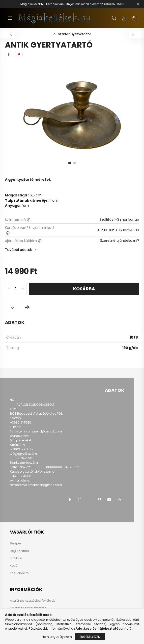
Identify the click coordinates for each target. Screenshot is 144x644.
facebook (70, 500)
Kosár (14, 566)
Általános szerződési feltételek (32, 601)
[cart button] (134, 18)
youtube (109, 500)
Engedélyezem (90, 637)
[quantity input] (16, 289)
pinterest (99, 500)
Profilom (16, 558)
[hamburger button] (10, 18)
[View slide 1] (70, 163)
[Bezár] (138, 4)
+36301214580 (114, 4)
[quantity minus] (9, 289)
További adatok (18, 250)
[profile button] (124, 18)
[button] (12, 307)
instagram (80, 500)
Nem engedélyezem (57, 637)
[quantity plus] (23, 289)
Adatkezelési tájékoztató (28, 608)
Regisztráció (19, 551)
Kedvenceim (19, 573)
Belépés (16, 543)
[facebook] (9, 54)
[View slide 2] (75, 163)
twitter (89, 500)
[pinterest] (19, 54)
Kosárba (84, 289)
